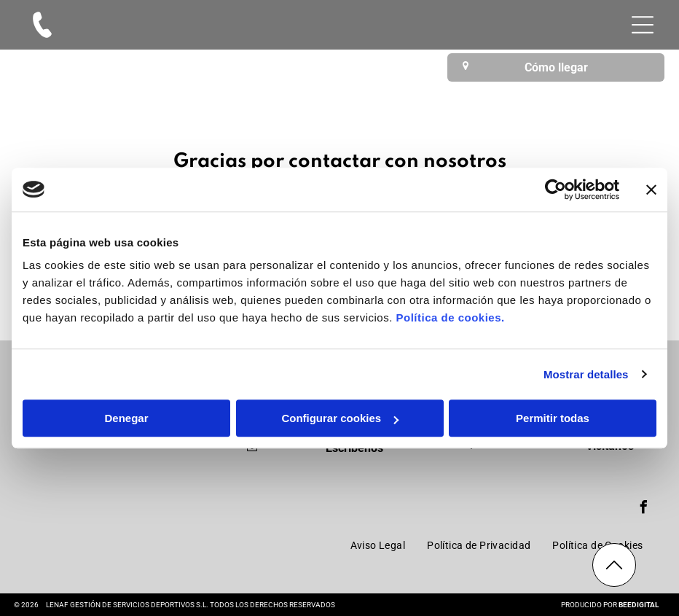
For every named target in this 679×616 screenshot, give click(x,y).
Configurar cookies (340, 418)
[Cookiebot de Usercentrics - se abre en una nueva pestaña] (556, 190)
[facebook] (643, 509)
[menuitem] (378, 545)
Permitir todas (553, 418)
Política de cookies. (450, 317)
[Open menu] (643, 25)
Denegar (126, 418)
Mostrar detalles (586, 374)
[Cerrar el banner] (651, 190)
